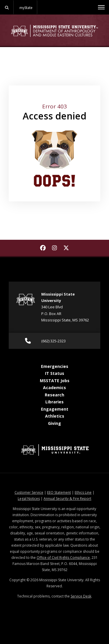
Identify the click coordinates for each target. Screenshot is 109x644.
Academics (54, 388)
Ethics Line (83, 492)
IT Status (55, 373)
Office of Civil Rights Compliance (63, 558)
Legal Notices (29, 499)
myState (26, 8)
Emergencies (55, 366)
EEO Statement (59, 492)
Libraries (54, 402)
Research (54, 395)
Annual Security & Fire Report (67, 499)
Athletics (55, 416)
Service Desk (81, 596)
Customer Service (29, 492)
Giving (54, 423)
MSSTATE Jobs (55, 381)
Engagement (55, 409)
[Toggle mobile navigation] (101, 7)
